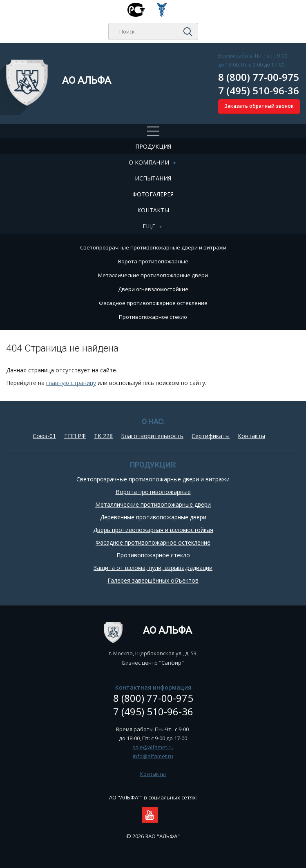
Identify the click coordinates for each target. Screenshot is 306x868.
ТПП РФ (75, 436)
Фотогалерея (153, 194)
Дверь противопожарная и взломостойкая (153, 530)
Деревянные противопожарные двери (153, 517)
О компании (149, 162)
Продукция (153, 146)
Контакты (153, 210)
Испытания (153, 178)
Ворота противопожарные (153, 261)
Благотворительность (152, 436)
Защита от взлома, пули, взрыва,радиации (153, 568)
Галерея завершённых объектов (153, 580)
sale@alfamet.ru (153, 747)
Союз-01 (44, 436)
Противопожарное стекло (153, 317)
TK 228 (103, 436)
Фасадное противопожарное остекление (153, 303)
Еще (149, 226)
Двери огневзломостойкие (153, 289)
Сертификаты (211, 436)
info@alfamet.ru (153, 756)
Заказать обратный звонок (259, 106)
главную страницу (71, 383)
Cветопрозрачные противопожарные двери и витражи (153, 247)
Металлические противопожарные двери (153, 275)
